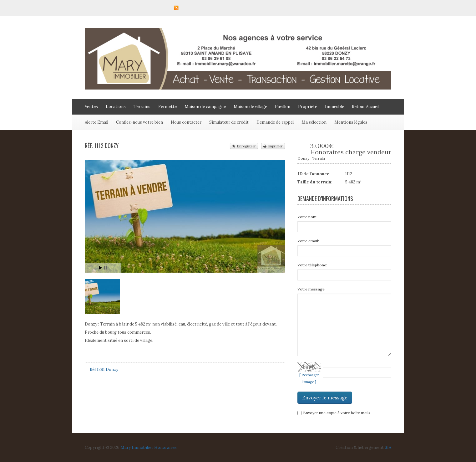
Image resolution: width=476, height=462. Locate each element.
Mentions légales (351, 122)
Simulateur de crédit (229, 122)
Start (101, 268)
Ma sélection (314, 122)
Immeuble (334, 107)
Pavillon (283, 107)
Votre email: (308, 241)
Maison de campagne (205, 107)
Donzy (303, 158)
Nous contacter (186, 122)
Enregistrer (244, 146)
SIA (388, 447)
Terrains (142, 107)
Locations (116, 107)
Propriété (308, 107)
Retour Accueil (366, 107)
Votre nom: (307, 217)
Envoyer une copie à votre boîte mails (334, 413)
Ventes (91, 107)
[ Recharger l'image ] (309, 378)
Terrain (318, 158)
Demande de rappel (275, 122)
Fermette (167, 107)
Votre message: (311, 289)
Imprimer (273, 146)
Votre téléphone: (312, 265)
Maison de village (250, 107)
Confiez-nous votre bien (139, 122)
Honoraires (165, 447)
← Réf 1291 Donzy (101, 370)
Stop (106, 268)
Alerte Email (96, 122)
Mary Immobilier (137, 447)
